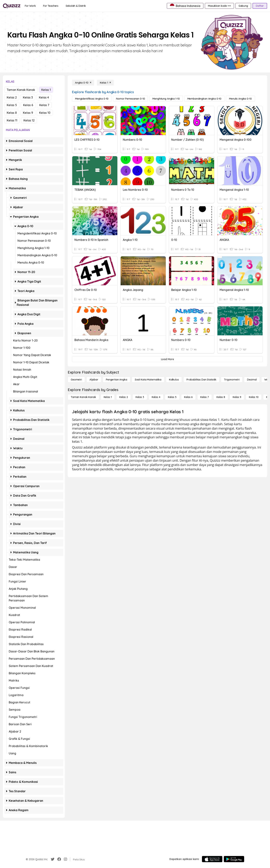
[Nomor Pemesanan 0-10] (130, 99)
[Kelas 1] (105, 83)
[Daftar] (260, 6)
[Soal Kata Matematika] (148, 380)
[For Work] (30, 6)
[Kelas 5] (172, 397)
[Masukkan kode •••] (219, 6)
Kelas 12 (29, 120)
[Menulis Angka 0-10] (240, 99)
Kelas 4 (44, 97)
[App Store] (212, 859)
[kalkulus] (174, 380)
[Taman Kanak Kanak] (83, 397)
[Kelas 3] (140, 397)
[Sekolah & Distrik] (76, 6)
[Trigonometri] (232, 380)
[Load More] (167, 359)
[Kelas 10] (254, 397)
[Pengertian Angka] (117, 380)
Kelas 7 (44, 105)
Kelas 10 (45, 113)
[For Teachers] (51, 6)
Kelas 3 (28, 97)
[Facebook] (59, 859)
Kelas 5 (12, 105)
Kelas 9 (28, 113)
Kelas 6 (28, 105)
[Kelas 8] (221, 397)
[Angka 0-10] (83, 83)
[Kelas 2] (124, 397)
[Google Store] (234, 859)
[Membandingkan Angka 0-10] (205, 99)
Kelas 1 (46, 90)
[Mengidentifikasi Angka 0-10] (92, 99)
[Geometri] (76, 380)
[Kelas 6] (188, 397)
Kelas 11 (12, 120)
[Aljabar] (94, 380)
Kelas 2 (12, 97)
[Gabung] (243, 6)
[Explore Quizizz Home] (12, 6)
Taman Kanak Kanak (21, 90)
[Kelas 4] (156, 397)
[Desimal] (252, 380)
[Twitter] (53, 859)
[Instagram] (65, 859)
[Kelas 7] (205, 397)
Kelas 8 (12, 113)
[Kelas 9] (237, 397)
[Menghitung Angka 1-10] (166, 99)
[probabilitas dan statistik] (201, 380)
